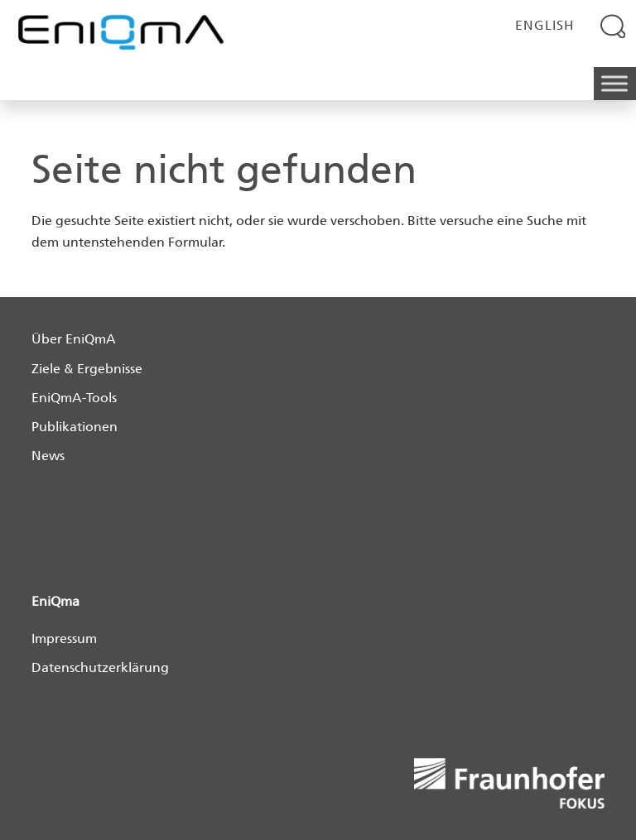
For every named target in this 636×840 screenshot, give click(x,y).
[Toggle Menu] (614, 84)
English (545, 25)
